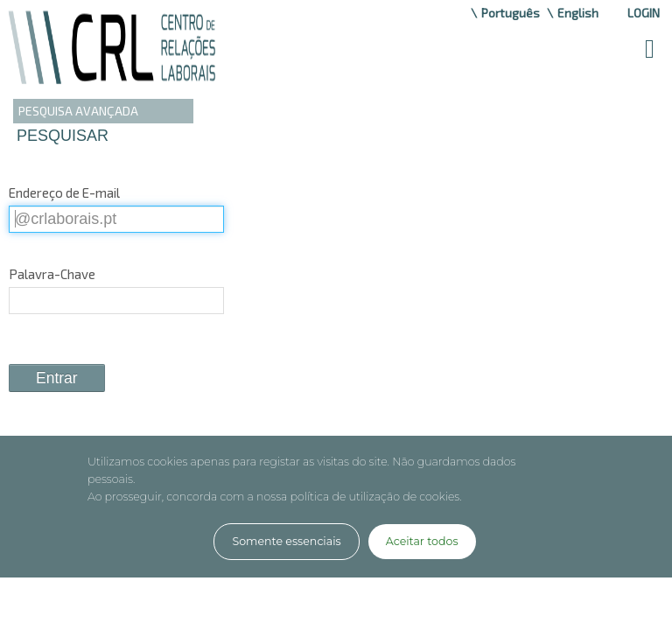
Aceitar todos (422, 541)
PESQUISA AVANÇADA (78, 111)
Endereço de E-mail (64, 192)
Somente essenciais (286, 541)
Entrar (57, 378)
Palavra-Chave (52, 274)
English (578, 13)
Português (511, 13)
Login (644, 13)
